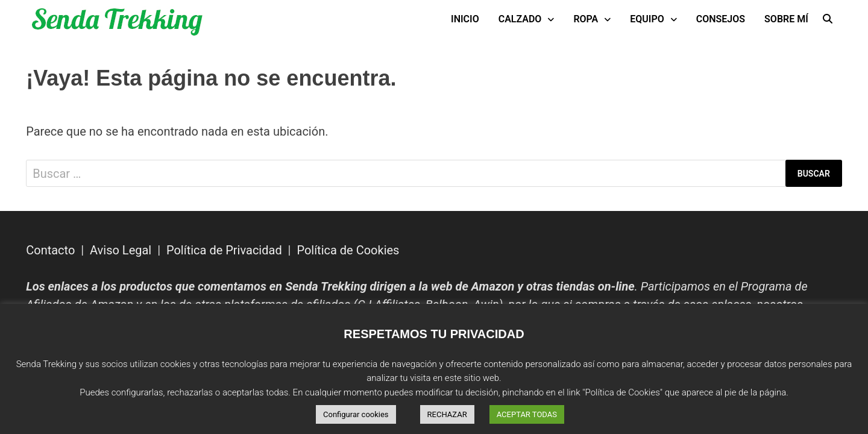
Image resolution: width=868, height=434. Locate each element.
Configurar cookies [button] (356, 414)
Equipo (647, 19)
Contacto (50, 250)
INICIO (465, 19)
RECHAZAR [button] (447, 414)
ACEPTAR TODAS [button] (527, 414)
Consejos (721, 19)
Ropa (586, 19)
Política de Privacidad (224, 250)
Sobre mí (786, 19)
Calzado (520, 19)
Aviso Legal (121, 250)
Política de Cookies (348, 250)
